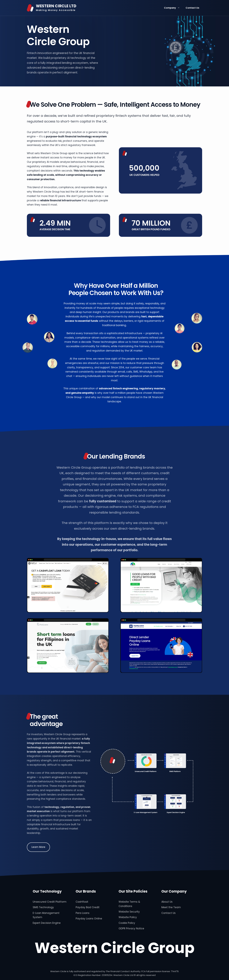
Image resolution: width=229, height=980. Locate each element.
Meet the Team (171, 907)
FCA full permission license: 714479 (160, 971)
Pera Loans (83, 913)
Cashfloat (82, 902)
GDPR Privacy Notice (131, 928)
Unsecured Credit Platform (50, 902)
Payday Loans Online (89, 919)
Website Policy (128, 917)
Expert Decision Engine (47, 923)
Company (173, 8)
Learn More (38, 847)
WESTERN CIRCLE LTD (56, 6)
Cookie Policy (127, 923)
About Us (167, 902)
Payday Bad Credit (88, 907)
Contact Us (192, 8)
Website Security (129, 912)
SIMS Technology (43, 907)
